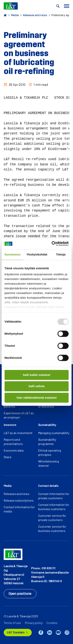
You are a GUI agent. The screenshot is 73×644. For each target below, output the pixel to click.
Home (5, 15)
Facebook (41, 633)
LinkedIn (50, 633)
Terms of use (12, 623)
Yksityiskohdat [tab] (37, 254)
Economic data (14, 450)
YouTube (58, 633)
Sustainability (47, 425)
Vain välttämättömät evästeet (37, 398)
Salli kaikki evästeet (36, 375)
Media (15, 15)
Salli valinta (36, 386)
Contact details (48, 486)
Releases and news (35, 15)
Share (8, 457)
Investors (10, 425)
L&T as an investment (18, 433)
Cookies (52, 623)
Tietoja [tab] (61, 254)
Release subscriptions (19, 500)
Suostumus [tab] (13, 254)
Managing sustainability (54, 433)
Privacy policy (34, 623)
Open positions (20, 594)
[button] (58, 6)
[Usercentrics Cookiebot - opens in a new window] (52, 244)
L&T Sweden (16, 632)
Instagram (67, 633)
